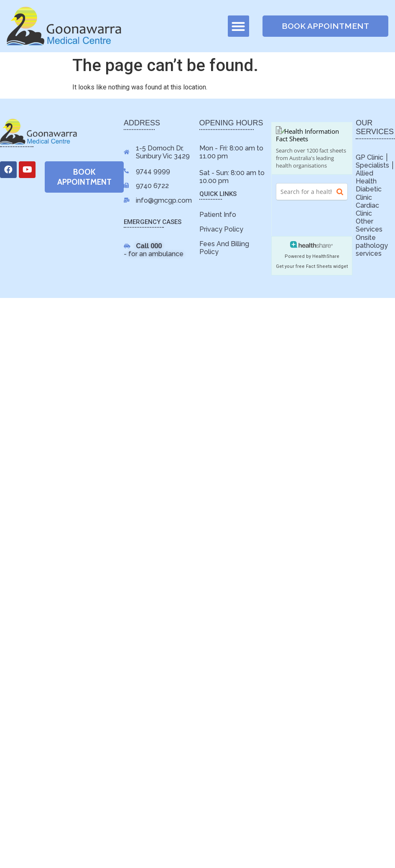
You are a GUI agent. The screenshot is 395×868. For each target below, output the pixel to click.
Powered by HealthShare (312, 256)
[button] (238, 26)
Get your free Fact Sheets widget (312, 266)
